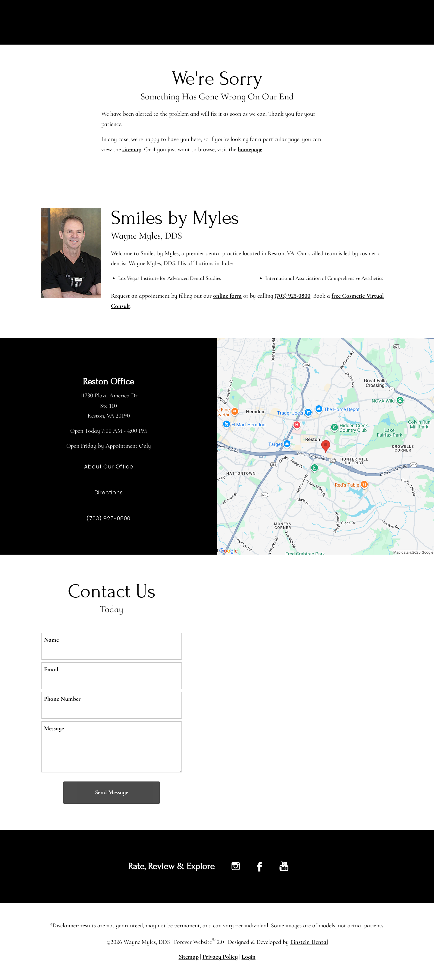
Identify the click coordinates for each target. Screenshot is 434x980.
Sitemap (188, 957)
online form (228, 296)
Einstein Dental (310, 942)
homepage (252, 149)
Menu (401, 23)
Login (250, 957)
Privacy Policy (220, 957)
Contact (363, 22)
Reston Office (109, 382)
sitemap (132, 149)
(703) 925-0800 (294, 296)
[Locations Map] (325, 446)
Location (326, 22)
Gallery (291, 22)
